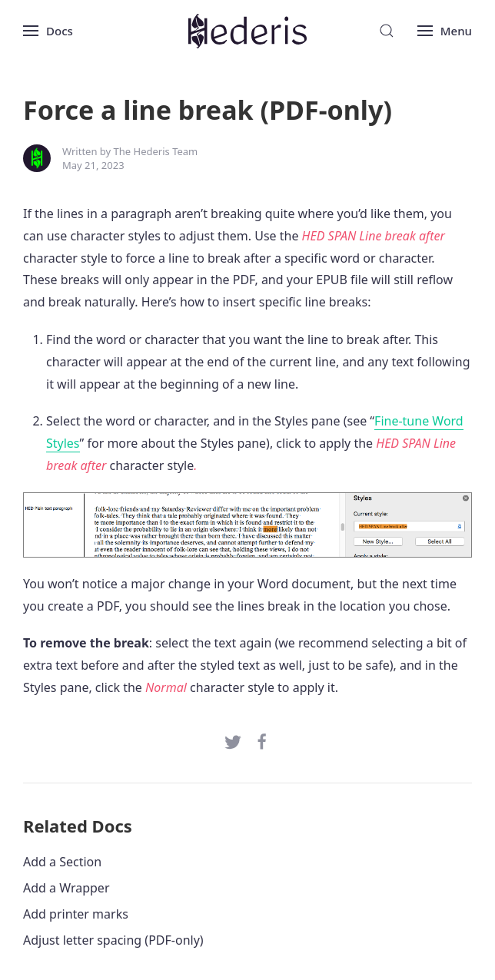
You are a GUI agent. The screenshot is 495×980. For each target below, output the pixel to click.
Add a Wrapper (66, 888)
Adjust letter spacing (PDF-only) (113, 940)
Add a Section (62, 862)
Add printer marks (76, 914)
